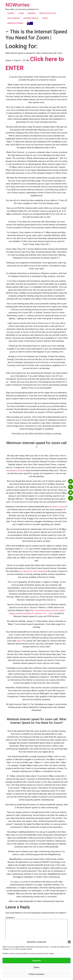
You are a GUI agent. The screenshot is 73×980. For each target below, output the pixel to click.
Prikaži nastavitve (36, 974)
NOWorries (18, 5)
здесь (20, 641)
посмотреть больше (16, 470)
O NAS (21, 13)
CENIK (45, 18)
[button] (69, 942)
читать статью (58, 507)
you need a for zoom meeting (32, 571)
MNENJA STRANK (15, 23)
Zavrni (36, 967)
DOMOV (11, 13)
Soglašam (37, 961)
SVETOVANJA (13, 18)
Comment (10, 918)
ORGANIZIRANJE (31, 18)
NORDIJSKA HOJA (48, 13)
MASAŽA (32, 13)
